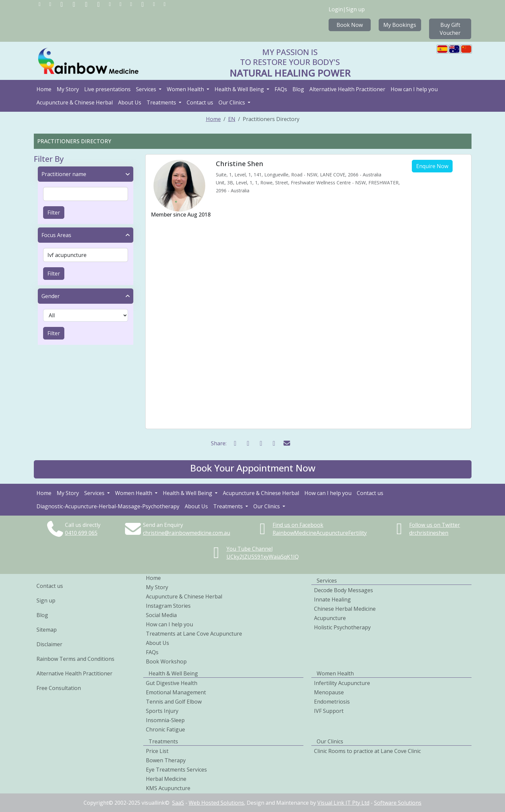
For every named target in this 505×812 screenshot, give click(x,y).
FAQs (281, 89)
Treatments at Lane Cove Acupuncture (194, 634)
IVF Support (329, 711)
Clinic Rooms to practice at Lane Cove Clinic (367, 751)
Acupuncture (330, 618)
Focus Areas (56, 235)
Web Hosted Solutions (216, 803)
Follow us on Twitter (435, 525)
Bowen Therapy (166, 760)
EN (232, 119)
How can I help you (414, 89)
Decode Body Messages (344, 590)
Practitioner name (64, 174)
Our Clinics (232, 102)
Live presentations (107, 89)
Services (147, 89)
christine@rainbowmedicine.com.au (187, 533)
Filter (54, 213)
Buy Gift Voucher (450, 29)
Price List (157, 751)
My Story (68, 89)
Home (44, 89)
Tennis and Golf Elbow (174, 702)
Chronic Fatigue (165, 729)
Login (336, 9)
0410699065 (81, 533)
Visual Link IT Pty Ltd (343, 803)
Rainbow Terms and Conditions (75, 659)
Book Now (350, 25)
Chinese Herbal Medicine (345, 609)
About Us (130, 102)
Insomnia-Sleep (165, 720)
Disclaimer (49, 644)
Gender (51, 296)
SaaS (178, 803)
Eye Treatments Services (176, 770)
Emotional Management (176, 692)
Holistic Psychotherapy (342, 627)
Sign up (355, 9)
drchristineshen (429, 533)
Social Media (161, 615)
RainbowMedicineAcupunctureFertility (320, 533)
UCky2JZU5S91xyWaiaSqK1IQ (263, 557)
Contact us (200, 102)
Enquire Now (432, 166)
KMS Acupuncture (168, 788)
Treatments (162, 102)
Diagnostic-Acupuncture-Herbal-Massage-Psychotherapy (108, 506)
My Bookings (400, 25)
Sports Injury (162, 711)
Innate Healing (332, 599)
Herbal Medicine (166, 779)
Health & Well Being (240, 89)
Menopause (329, 692)
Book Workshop (166, 661)
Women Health (186, 89)
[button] (253, 469)
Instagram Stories (168, 606)
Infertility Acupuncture (342, 683)
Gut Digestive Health (172, 683)
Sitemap (47, 630)
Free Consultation (59, 688)
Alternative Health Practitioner (347, 89)
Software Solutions (398, 803)
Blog (298, 89)
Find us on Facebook (298, 525)
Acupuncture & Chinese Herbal (75, 102)
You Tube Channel (250, 549)
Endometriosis (332, 702)
